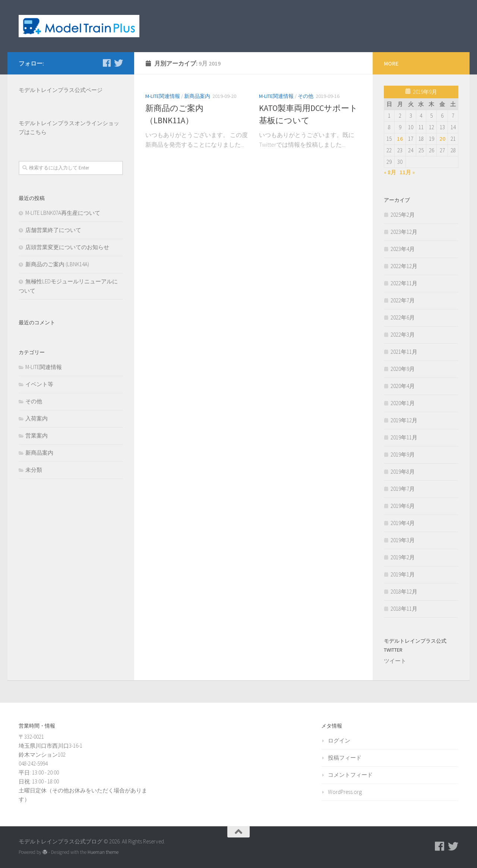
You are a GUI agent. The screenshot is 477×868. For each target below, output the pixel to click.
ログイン (339, 740)
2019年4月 (403, 523)
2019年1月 (403, 574)
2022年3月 (403, 335)
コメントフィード (350, 775)
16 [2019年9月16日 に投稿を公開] (400, 139)
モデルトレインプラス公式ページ (61, 90)
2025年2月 (403, 215)
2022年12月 (404, 266)
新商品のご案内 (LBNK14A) (57, 264)
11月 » (407, 172)
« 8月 (390, 172)
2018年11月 (404, 609)
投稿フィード (345, 758)
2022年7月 (403, 300)
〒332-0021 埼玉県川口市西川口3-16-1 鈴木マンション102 (50, 746)
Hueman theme (103, 852)
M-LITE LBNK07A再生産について (63, 213)
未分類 (34, 470)
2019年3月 (403, 540)
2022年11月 (404, 283)
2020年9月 (403, 369)
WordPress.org (345, 792)
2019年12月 (404, 420)
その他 (306, 96)
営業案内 (37, 435)
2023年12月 (404, 232)
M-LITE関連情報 (163, 96)
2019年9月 (403, 454)
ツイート (395, 661)
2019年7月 (403, 489)
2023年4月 (403, 249)
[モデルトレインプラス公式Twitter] (119, 63)
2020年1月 (403, 403)
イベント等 (39, 384)
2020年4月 (403, 386)
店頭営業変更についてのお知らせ (67, 247)
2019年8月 (403, 472)
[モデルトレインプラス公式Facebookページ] (107, 63)
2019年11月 (404, 437)
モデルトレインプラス (47, 123)
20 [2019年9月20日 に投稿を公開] (442, 139)
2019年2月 (403, 557)
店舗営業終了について (53, 230)
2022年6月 (403, 317)
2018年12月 (404, 592)
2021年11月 (404, 352)
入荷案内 (37, 418)
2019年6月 (403, 506)
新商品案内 (197, 96)
